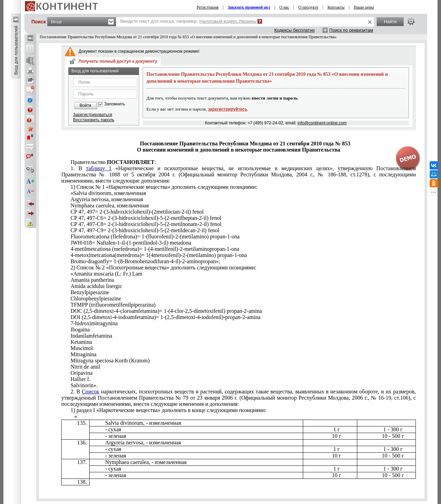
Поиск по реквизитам (351, 30)
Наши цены (364, 7)
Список (90, 392)
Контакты (336, 7)
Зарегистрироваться (93, 115)
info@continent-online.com (322, 123)
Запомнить (115, 104)
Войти (85, 105)
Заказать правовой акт (249, 7)
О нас (284, 7)
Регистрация (208, 7)
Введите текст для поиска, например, (188, 21)
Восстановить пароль (94, 120)
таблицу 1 (99, 168)
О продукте (308, 7)
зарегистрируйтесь (228, 109)
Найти (390, 22)
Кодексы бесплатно (295, 30)
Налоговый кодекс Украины (228, 21)
